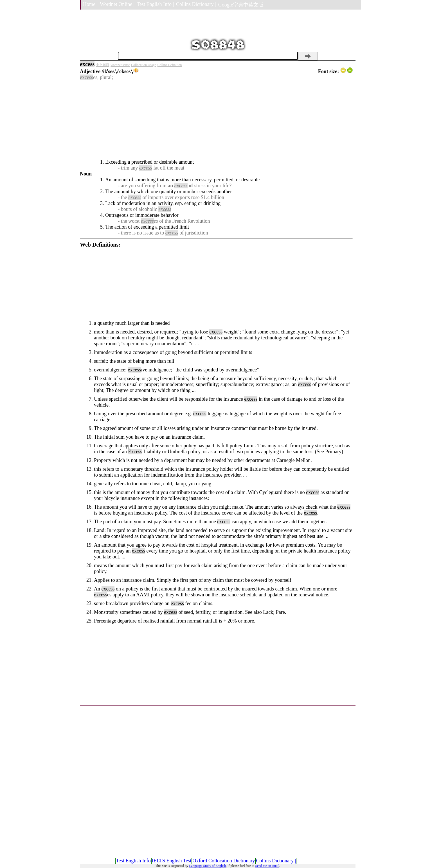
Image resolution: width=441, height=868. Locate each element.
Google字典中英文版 (241, 5)
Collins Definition (170, 65)
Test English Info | (155, 4)
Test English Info (133, 861)
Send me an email (267, 866)
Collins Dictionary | (196, 4)
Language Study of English (207, 866)
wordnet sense (120, 65)
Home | (90, 4)
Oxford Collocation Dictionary (224, 861)
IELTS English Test (172, 861)
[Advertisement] (216, 120)
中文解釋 (103, 65)
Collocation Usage (144, 65)
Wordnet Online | (117, 4)
